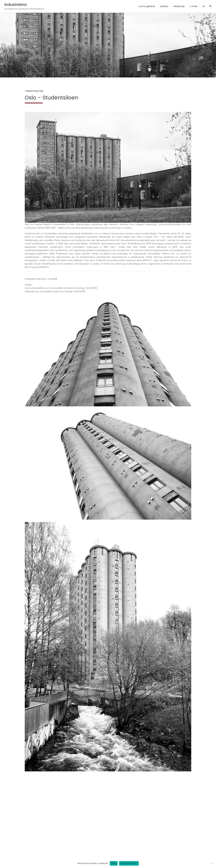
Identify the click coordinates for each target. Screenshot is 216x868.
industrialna (16, 5)
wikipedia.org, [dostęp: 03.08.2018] (55, 291)
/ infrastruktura (34, 91)
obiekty (164, 6)
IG (204, 6)
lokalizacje (179, 6)
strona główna (147, 6)
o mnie (194, 6)
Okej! (114, 863)
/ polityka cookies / (129, 863)
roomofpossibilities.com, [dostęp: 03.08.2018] (61, 288)
